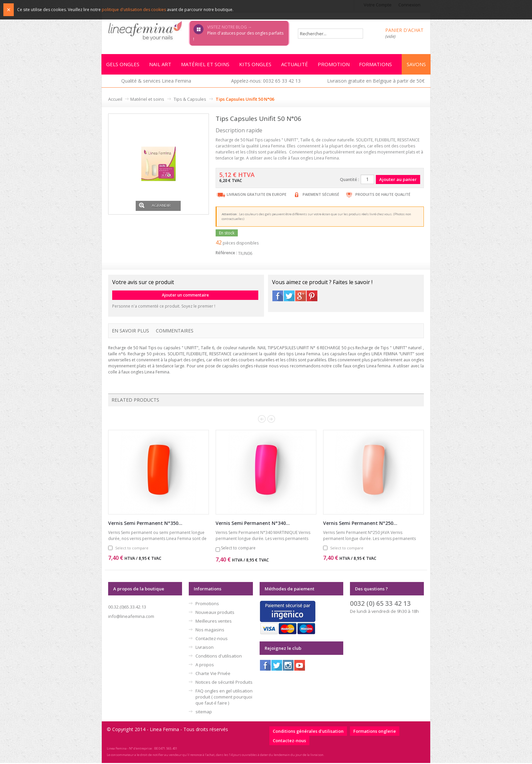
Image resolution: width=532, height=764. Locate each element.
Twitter (289, 297)
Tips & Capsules (190, 100)
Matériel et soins (147, 100)
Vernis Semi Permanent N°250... (360, 524)
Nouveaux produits (215, 613)
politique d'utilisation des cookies (134, 10)
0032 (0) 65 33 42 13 (380, 604)
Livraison (205, 648)
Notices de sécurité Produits (224, 683)
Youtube (300, 666)
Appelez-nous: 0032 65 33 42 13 (266, 82)
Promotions (207, 604)
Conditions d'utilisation (219, 657)
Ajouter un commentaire (185, 296)
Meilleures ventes (214, 622)
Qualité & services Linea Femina (156, 82)
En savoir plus (130, 332)
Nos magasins (210, 631)
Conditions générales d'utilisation (308, 732)
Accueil (115, 100)
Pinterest (312, 297)
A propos (205, 666)
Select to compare (132, 549)
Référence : (226, 254)
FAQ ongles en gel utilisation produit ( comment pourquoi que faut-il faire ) (224, 698)
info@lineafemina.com (131, 617)
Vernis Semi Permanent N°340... (253, 524)
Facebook (278, 297)
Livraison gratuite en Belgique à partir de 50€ (376, 82)
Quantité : (349, 181)
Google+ (301, 297)
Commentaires (175, 332)
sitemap (204, 713)
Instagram (288, 666)
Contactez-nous (212, 639)
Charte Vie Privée (213, 674)
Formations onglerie (375, 732)
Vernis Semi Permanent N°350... (145, 524)
